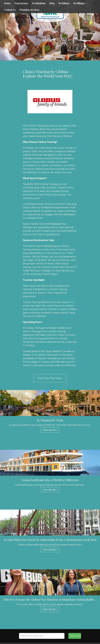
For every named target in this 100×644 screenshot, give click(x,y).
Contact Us (10, 10)
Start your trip (75, 636)
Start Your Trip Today (50, 378)
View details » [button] (50, 430)
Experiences (21, 3)
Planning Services (29, 10)
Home (7, 3)
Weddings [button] (80, 3)
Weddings (64, 3)
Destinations (39, 3)
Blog (52, 3)
